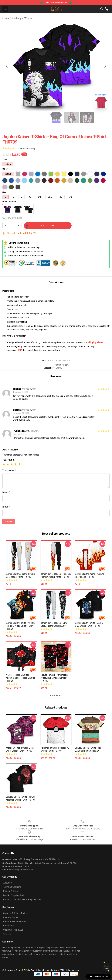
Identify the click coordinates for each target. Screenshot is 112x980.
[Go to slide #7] (103, 117)
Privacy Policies (10, 891)
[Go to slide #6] (87, 117)
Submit (9, 522)
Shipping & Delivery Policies (16, 913)
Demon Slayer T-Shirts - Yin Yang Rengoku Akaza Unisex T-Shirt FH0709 (21, 626)
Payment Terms (11, 917)
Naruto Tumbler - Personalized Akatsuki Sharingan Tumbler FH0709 (55, 678)
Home (6, 18)
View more (56, 696)
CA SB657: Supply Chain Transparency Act (23, 899)
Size (4, 192)
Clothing (16, 18)
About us (7, 883)
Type (5, 159)
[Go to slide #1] (10, 117)
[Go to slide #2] (25, 117)
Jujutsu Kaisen (61, 365)
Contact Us (8, 926)
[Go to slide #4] (56, 117)
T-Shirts (28, 18)
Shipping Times (95, 342)
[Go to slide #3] (41, 117)
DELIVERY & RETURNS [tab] (14, 336)
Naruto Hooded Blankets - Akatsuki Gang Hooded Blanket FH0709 (20, 678)
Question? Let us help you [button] (98, 976)
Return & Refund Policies (15, 921)
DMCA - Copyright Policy (14, 895)
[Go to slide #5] (72, 117)
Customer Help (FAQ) (13, 930)
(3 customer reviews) (25, 149)
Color (5, 169)
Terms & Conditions (12, 887)
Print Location (9, 202)
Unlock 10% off (106, 967)
